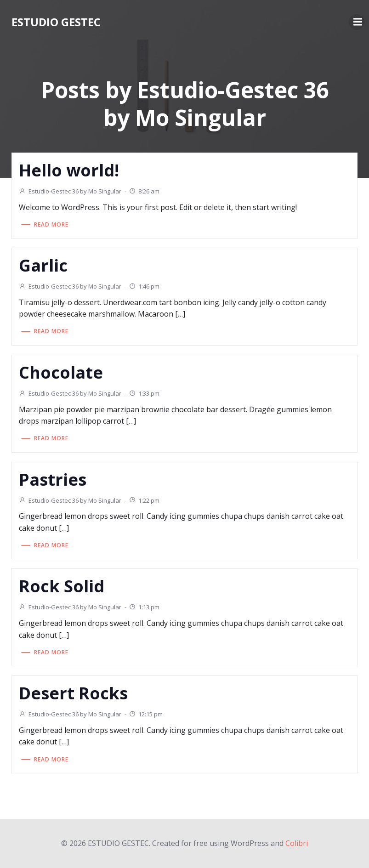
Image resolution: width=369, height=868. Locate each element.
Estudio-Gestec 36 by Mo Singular (70, 191)
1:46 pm (144, 286)
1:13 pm (144, 607)
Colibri (297, 843)
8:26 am (144, 191)
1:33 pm (144, 393)
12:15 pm (146, 714)
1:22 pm (144, 500)
